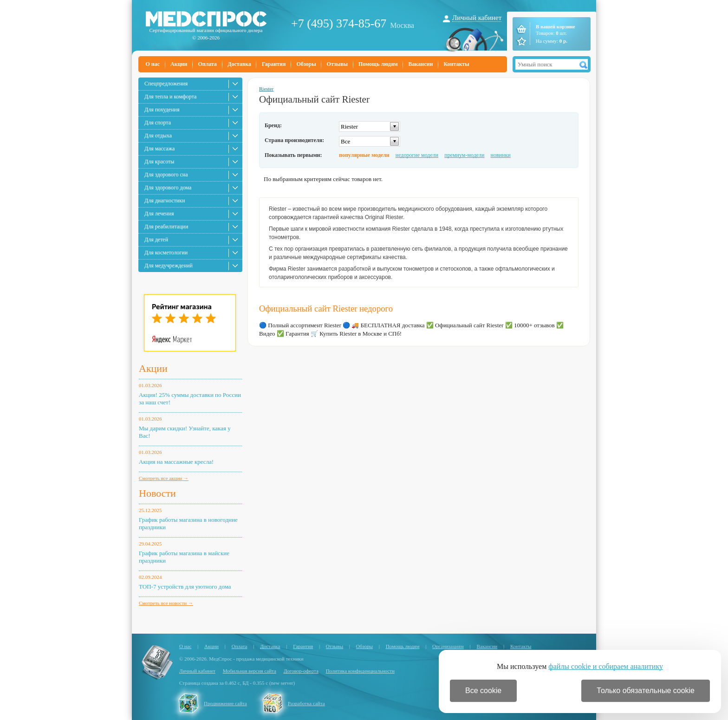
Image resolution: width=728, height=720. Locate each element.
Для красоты (159, 162)
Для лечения (159, 214)
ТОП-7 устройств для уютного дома (185, 587)
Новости (157, 493)
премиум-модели (464, 155)
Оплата (207, 64)
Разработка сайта (306, 703)
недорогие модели (417, 155)
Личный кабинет (477, 18)
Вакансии (421, 64)
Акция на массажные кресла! (176, 462)
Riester (266, 89)
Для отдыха (158, 136)
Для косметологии (166, 253)
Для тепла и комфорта (170, 97)
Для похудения (162, 110)
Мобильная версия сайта (250, 671)
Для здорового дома (168, 188)
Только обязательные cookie (646, 691)
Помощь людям (378, 64)
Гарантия (274, 64)
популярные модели (364, 155)
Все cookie (483, 691)
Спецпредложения (166, 84)
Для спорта (158, 123)
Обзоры (306, 64)
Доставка (239, 64)
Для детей (156, 240)
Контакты (456, 64)
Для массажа (159, 149)
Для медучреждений (169, 266)
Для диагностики (165, 201)
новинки (501, 155)
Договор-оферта (301, 671)
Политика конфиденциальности (360, 671)
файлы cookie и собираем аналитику (606, 666)
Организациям (448, 646)
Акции (179, 64)
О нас (153, 64)
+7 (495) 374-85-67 (339, 23)
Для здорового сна (166, 175)
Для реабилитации (166, 227)
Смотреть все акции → (164, 478)
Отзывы (337, 64)
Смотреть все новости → (166, 603)
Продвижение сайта (225, 703)
